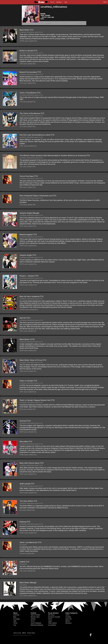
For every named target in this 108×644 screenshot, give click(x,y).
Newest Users (35, 617)
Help (66, 2)
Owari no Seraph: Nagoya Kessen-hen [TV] (37, 400)
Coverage (16, 619)
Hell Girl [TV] (25, 318)
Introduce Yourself (54, 617)
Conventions (52, 625)
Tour (15, 625)
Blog (15, 617)
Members (59, 2)
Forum (52, 2)
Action (68, 615)
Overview (16, 615)
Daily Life (69, 619)
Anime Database (36, 623)
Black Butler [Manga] (28, 583)
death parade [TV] (27, 484)
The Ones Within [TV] (28, 501)
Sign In (105, 2)
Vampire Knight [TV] (28, 255)
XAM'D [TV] (24, 562)
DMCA (24, 633)
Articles (33, 619)
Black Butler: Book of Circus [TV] (33, 360)
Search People (35, 615)
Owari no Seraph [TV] (28, 381)
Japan (50, 621)
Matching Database (37, 625)
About (63, 23)
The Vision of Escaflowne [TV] (32, 113)
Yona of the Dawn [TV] (29, 176)
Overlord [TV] (25, 421)
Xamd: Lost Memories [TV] (30, 542)
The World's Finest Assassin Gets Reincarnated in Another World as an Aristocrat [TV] (55, 156)
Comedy (68, 617)
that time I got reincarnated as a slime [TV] (37, 135)
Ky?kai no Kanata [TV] (28, 51)
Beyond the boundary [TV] (30, 72)
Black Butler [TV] (26, 30)
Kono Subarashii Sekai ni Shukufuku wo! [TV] (38, 196)
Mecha (68, 621)
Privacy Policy (31, 633)
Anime (50, 619)
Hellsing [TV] (25, 522)
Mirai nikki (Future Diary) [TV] (32, 463)
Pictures (78, 23)
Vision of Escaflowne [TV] (30, 93)
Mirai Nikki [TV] (26, 442)
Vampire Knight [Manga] (29, 213)
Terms (15, 623)
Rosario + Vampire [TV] (29, 276)
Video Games (52, 623)
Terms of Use (17, 633)
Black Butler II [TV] (27, 339)
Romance (68, 623)
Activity (48, 23)
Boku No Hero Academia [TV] (32, 296)
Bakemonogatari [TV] (28, 235)
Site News (51, 615)
